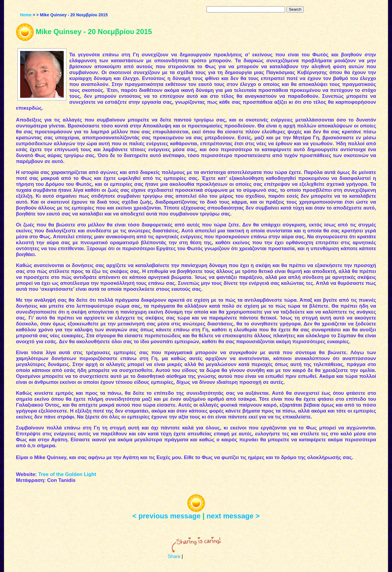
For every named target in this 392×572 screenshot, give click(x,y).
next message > (233, 516)
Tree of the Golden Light (67, 474)
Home (26, 15)
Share (174, 556)
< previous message (167, 516)
